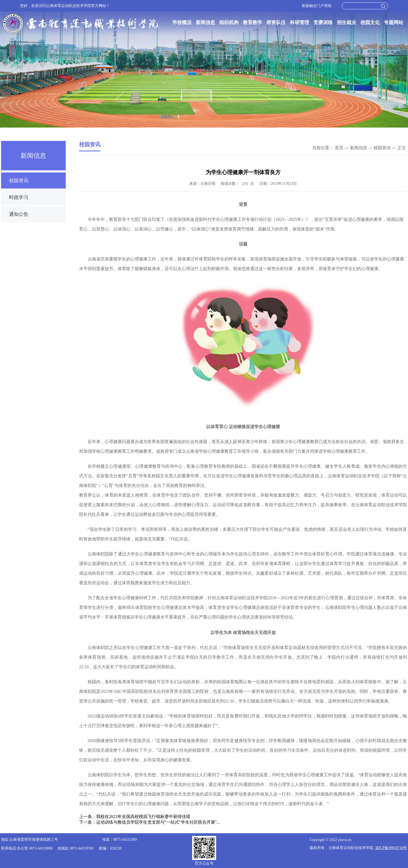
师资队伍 (276, 22)
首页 (339, 148)
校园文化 (370, 22)
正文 (402, 148)
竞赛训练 (323, 22)
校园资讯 (19, 180)
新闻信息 (205, 22)
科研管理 (300, 22)
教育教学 (252, 22)
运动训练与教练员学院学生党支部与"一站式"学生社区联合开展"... (158, 822)
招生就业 (347, 22)
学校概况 (182, 22)
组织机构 (229, 22)
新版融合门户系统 (317, 6)
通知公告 (19, 214)
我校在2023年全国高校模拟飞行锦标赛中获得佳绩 (143, 817)
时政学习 (19, 197)
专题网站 (394, 22)
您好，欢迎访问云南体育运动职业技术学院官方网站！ (65, 6)
